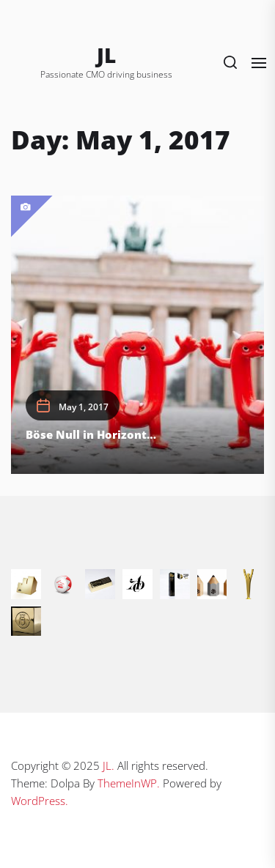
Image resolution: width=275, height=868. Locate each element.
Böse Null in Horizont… (91, 434)
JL (106, 55)
